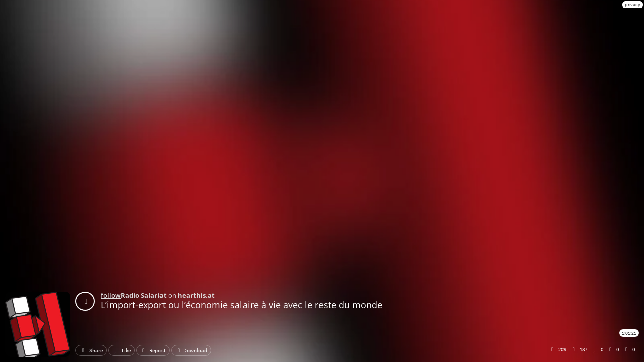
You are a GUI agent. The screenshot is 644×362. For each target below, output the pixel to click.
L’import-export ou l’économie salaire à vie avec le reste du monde (242, 305)
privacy (633, 4)
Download (191, 350)
